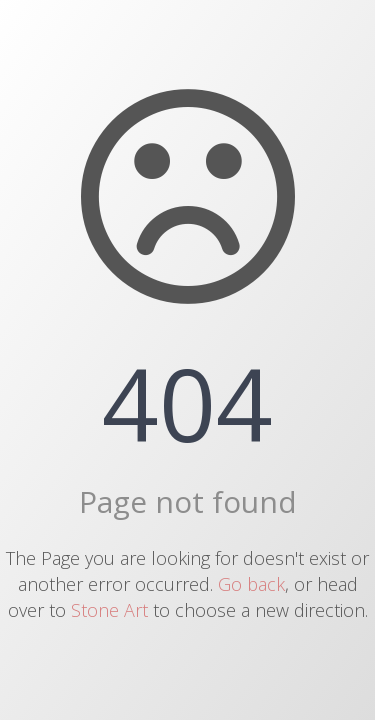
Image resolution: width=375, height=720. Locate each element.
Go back (251, 584)
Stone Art (109, 610)
